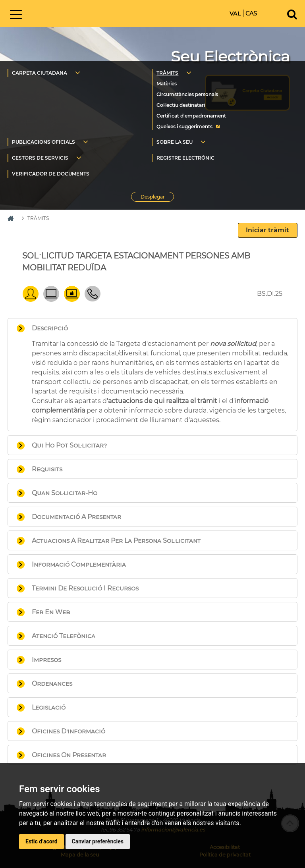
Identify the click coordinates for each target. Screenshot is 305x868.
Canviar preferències (98, 841)
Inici (93, 13)
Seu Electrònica (230, 57)
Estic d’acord (42, 841)
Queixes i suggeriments (184, 126)
